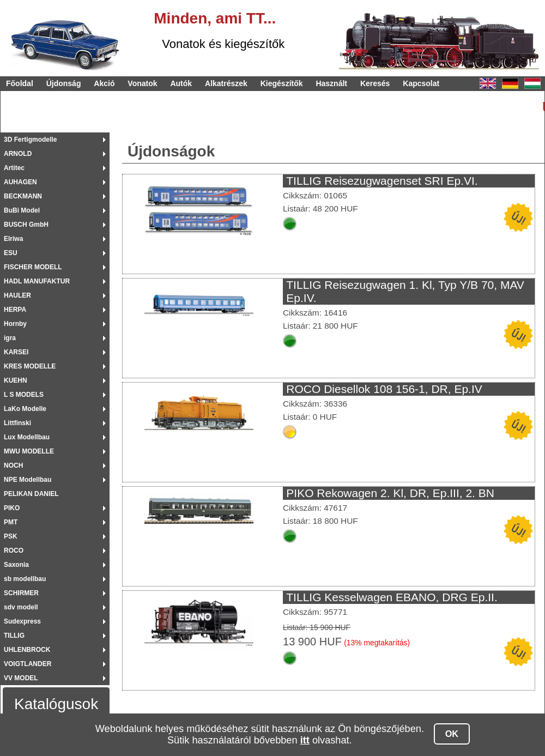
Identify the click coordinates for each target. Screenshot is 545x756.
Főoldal (20, 83)
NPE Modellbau (28, 480)
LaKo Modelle (25, 409)
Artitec (14, 168)
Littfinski (17, 423)
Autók (181, 83)
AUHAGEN (20, 182)
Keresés (375, 83)
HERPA (15, 310)
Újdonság (64, 83)
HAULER (17, 295)
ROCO (14, 551)
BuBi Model (22, 210)
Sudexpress (22, 621)
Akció (104, 83)
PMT (11, 522)
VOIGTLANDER (28, 664)
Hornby (15, 324)
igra (10, 338)
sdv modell (21, 607)
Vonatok (142, 83)
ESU (11, 253)
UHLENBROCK (27, 650)
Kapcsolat (421, 83)
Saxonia (16, 565)
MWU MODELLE (29, 451)
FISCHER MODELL (33, 267)
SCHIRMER (21, 593)
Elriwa (13, 239)
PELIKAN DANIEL (31, 494)
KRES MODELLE (30, 366)
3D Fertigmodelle (30, 140)
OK (452, 734)
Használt (331, 83)
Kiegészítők (282, 83)
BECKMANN (23, 196)
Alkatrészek (226, 83)
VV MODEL (21, 678)
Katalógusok (56, 704)
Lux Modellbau (27, 437)
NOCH (13, 465)
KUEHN (16, 380)
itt (305, 740)
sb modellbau (25, 579)
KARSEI (16, 352)
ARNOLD (18, 154)
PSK (11, 536)
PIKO (12, 508)
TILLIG (14, 636)
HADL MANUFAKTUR (37, 281)
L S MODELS (24, 395)
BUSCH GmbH (26, 225)
